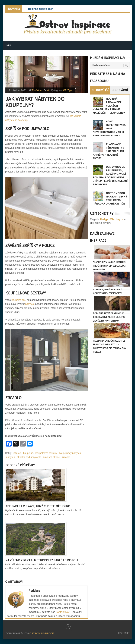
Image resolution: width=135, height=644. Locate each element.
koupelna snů (19, 300)
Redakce (37, 90)
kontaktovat (63, 612)
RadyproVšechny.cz (112, 219)
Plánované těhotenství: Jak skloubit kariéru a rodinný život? (108, 151)
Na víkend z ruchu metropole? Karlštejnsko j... (43, 560)
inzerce (17, 453)
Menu (9, 45)
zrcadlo (66, 457)
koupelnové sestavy (46, 453)
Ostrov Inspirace (42, 633)
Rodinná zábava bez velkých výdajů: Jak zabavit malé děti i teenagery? (109, 106)
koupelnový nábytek (70, 453)
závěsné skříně (52, 457)
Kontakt (124, 633)
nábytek (30, 304)
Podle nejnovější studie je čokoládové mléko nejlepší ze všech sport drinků (109, 317)
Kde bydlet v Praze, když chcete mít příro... (39, 506)
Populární (120, 90)
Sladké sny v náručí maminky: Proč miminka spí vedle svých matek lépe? (110, 266)
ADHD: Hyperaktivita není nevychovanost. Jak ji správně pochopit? (109, 128)
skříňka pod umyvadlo (29, 457)
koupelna (28, 453)
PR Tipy (68, 90)
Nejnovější (100, 90)
